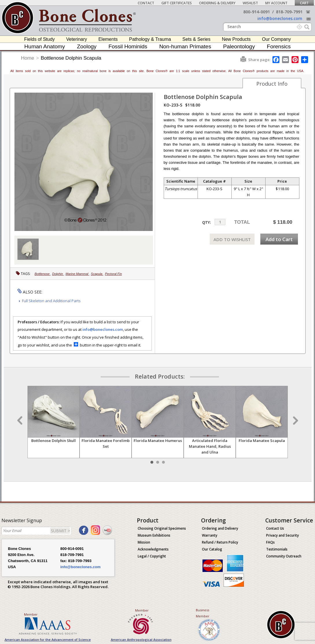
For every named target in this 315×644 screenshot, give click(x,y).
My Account (276, 3)
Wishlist (250, 3)
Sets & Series (197, 39)
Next (295, 421)
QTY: (207, 222)
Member (31, 614)
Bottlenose (43, 274)
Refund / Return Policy (220, 542)
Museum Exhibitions (154, 535)
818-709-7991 (289, 12)
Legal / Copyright (152, 556)
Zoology (87, 46)
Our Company (277, 39)
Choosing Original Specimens (162, 528)
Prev (21, 421)
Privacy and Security (282, 535)
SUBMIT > (60, 531)
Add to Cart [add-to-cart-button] (279, 239)
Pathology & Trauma (150, 39)
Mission (144, 542)
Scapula (97, 274)
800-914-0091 (257, 12)
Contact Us (275, 528)
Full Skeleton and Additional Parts (51, 301)
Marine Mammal (77, 274)
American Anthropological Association (141, 640)
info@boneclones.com (280, 18)
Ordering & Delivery (217, 3)
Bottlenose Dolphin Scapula (71, 58)
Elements (108, 39)
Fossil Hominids (128, 46)
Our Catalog (212, 549)
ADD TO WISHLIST (232, 239)
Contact (146, 3)
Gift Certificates (177, 3)
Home (28, 58)
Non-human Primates (185, 46)
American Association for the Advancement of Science (48, 640)
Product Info (272, 84)
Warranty (210, 535)
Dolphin (58, 274)
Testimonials (277, 549)
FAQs (270, 542)
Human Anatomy (45, 46)
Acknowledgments (153, 549)
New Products (236, 39)
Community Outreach (284, 556)
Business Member (203, 613)
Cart (304, 3)
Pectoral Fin (114, 274)
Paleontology (239, 46)
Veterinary (77, 39)
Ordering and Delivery (220, 528)
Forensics (279, 46)
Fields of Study (40, 39)
